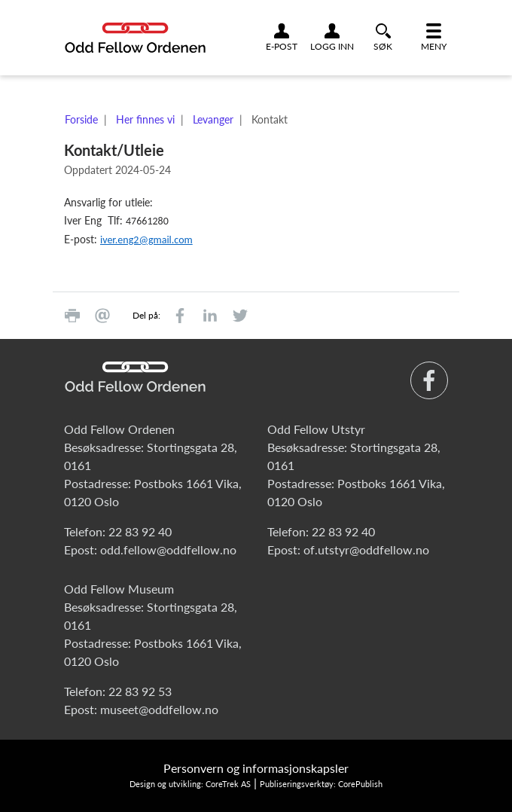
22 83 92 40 (140, 531)
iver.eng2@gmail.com (146, 240)
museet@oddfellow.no (159, 709)
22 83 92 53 (140, 691)
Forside (81, 119)
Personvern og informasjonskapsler (256, 768)
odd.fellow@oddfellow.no (168, 549)
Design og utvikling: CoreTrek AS (190, 784)
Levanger (213, 119)
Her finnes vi (145, 119)
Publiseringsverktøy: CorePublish (321, 784)
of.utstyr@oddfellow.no (366, 549)
